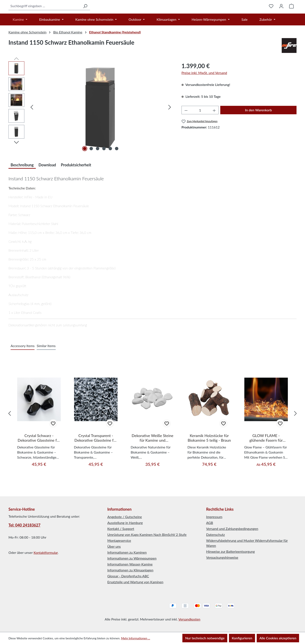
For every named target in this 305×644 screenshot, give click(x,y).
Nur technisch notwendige (205, 638)
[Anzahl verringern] (186, 131)
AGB (210, 523)
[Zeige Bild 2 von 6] (91, 170)
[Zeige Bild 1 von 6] (85, 170)
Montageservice (119, 540)
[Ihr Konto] (281, 17)
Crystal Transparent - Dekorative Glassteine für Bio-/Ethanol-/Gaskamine (96, 459)
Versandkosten (189, 619)
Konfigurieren (242, 638)
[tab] (22, 186)
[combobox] (34, 17)
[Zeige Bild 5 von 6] (110, 170)
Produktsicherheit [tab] (76, 186)
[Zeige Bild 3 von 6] (97, 170)
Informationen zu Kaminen (127, 552)
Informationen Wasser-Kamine (130, 564)
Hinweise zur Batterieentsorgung (230, 551)
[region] (91, 128)
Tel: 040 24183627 (24, 525)
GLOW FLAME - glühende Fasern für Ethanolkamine (266, 459)
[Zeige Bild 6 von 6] (117, 170)
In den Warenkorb (259, 131)
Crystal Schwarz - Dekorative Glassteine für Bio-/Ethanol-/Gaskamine (39, 459)
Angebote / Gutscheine (125, 517)
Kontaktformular (46, 552)
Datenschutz (215, 534)
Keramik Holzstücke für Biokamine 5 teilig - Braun (209, 459)
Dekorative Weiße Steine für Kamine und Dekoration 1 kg (152, 459)
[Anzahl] (200, 131)
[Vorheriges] (32, 128)
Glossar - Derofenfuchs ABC (128, 576)
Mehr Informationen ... (135, 638)
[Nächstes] (170, 128)
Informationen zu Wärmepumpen (132, 558)
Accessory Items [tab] (23, 367)
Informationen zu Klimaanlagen (130, 570)
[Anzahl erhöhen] (214, 131)
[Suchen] (64, 17)
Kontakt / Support (121, 529)
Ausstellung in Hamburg (125, 523)
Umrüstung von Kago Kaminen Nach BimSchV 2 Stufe (147, 534)
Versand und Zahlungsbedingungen (232, 529)
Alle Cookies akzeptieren (278, 638)
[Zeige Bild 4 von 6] (104, 170)
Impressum (214, 517)
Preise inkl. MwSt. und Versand (204, 94)
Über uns (114, 546)
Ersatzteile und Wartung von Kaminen (135, 582)
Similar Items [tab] (46, 367)
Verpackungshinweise (222, 557)
